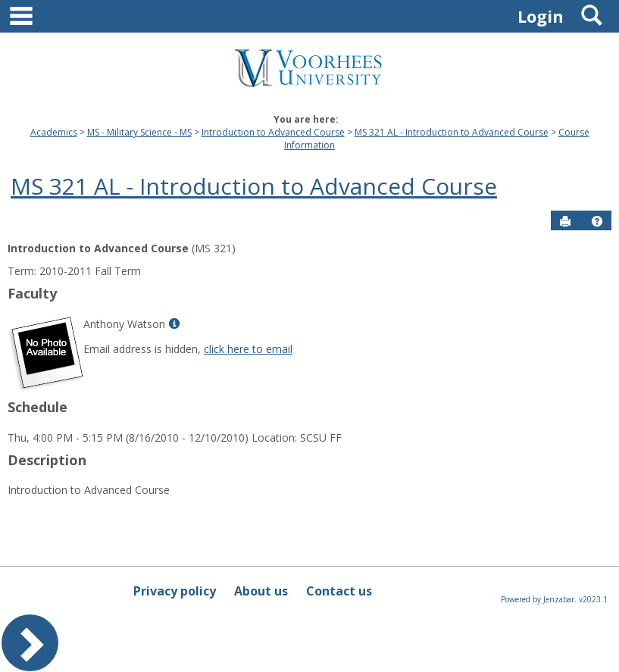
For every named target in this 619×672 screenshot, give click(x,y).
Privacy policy (175, 591)
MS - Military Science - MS (139, 132)
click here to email (248, 349)
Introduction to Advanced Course (273, 132)
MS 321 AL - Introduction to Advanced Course (452, 132)
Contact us (339, 591)
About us (261, 591)
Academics (54, 132)
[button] (597, 221)
